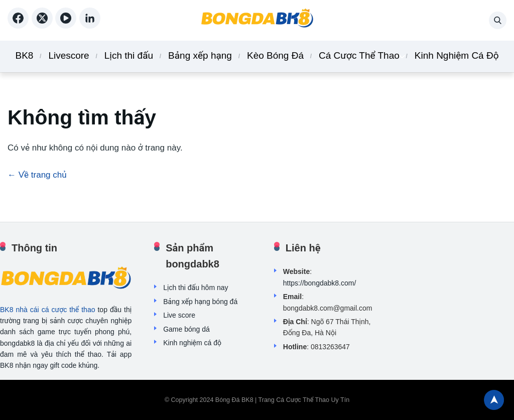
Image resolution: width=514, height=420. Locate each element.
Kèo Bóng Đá (275, 55)
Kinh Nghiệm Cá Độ (457, 55)
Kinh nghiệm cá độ (192, 343)
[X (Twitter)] (44, 25)
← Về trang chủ (37, 175)
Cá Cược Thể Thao (359, 55)
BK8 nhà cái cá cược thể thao (47, 310)
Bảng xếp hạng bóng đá (200, 302)
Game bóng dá (186, 329)
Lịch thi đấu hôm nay (196, 288)
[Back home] (257, 20)
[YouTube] (67, 25)
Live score (179, 315)
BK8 (24, 55)
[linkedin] (90, 25)
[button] (498, 20)
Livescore (69, 55)
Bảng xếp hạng (200, 55)
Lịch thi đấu (129, 55)
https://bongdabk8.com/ (320, 283)
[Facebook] (20, 25)
